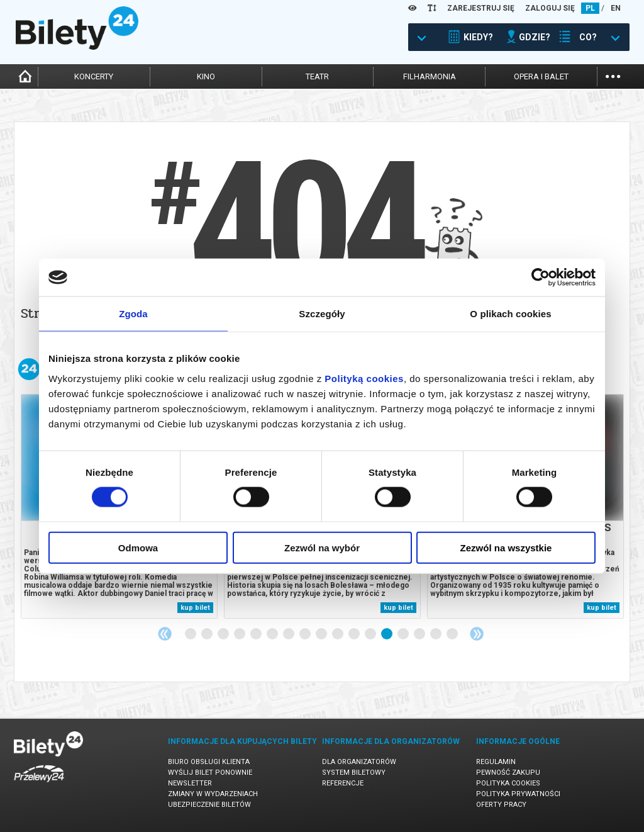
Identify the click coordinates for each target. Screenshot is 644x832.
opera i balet (541, 76)
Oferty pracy (501, 805)
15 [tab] (420, 634)
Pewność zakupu (508, 773)
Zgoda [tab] (133, 314)
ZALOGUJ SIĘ (550, 8)
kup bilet (195, 608)
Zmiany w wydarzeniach (213, 794)
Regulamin (496, 762)
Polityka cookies (508, 783)
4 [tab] (240, 634)
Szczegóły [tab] (322, 314)
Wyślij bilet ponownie (210, 773)
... (613, 75)
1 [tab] (191, 634)
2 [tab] (208, 634)
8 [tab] (306, 634)
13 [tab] (387, 634)
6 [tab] (273, 634)
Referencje (343, 783)
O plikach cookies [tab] (510, 314)
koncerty (94, 76)
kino (206, 76)
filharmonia (430, 76)
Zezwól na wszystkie (506, 547)
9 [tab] (322, 634)
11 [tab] (355, 634)
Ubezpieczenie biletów (209, 805)
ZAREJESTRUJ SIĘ (481, 8)
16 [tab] (436, 634)
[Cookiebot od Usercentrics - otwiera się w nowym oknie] (541, 278)
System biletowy (354, 773)
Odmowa (138, 547)
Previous (165, 634)
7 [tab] (289, 634)
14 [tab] (404, 634)
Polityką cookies (364, 378)
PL (590, 8)
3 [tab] (224, 634)
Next (477, 634)
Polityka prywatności (518, 794)
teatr (317, 76)
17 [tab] (453, 634)
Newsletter (190, 783)
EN (616, 8)
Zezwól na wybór (322, 547)
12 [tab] (371, 634)
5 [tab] (257, 634)
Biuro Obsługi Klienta (209, 762)
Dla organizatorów (359, 762)
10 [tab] (338, 634)
